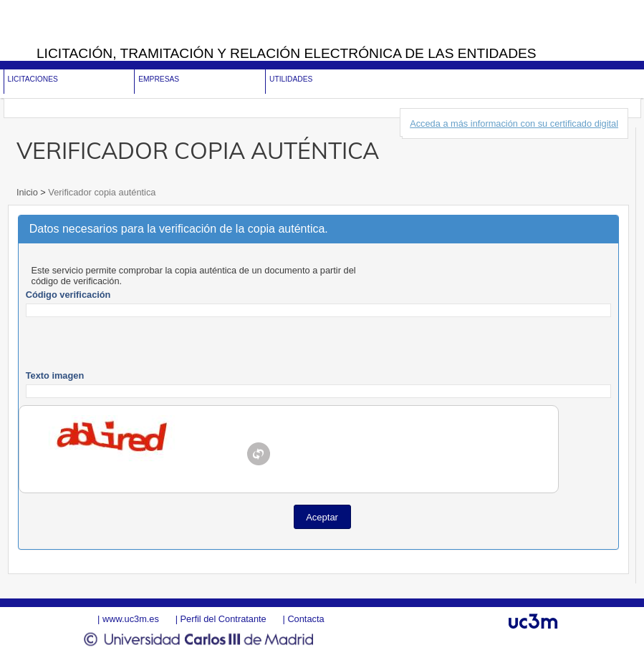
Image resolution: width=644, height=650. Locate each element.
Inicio (28, 192)
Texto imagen (55, 375)
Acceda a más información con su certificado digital (514, 123)
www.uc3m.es (131, 619)
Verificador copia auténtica (101, 192)
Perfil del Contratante (224, 619)
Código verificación (68, 295)
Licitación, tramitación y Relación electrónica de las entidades (287, 53)
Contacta (306, 619)
